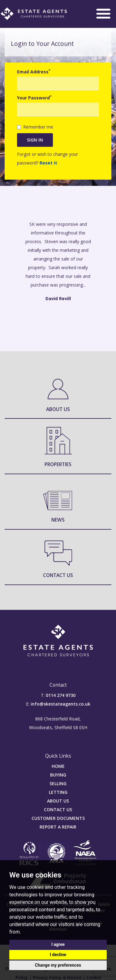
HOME (58, 766)
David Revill (58, 298)
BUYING (58, 775)
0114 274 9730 (61, 695)
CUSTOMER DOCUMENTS (58, 818)
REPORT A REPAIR (58, 827)
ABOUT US (58, 801)
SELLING (58, 783)
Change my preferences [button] (58, 965)
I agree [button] (58, 944)
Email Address (34, 72)
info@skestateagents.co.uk (60, 704)
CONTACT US (58, 809)
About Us (58, 409)
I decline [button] (58, 955)
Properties (58, 464)
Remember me (35, 127)
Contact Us (58, 575)
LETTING (58, 792)
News (58, 520)
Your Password (34, 98)
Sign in (35, 140)
